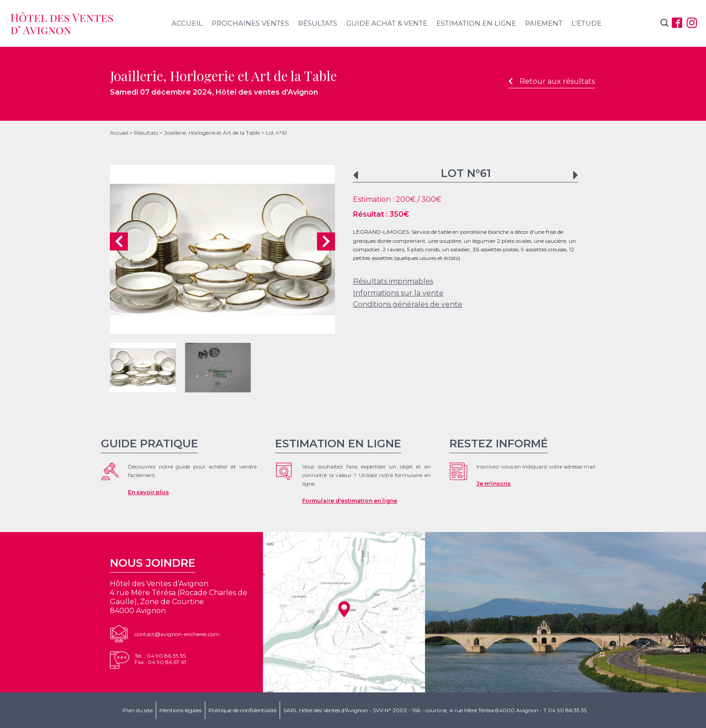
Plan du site (138, 710)
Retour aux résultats (552, 81)
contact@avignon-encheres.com (177, 634)
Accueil (187, 23)
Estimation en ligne (476, 23)
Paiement (544, 23)
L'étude (586, 23)
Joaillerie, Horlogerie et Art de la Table (212, 133)
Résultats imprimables (393, 281)
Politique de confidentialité (242, 710)
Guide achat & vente (387, 23)
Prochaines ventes (250, 23)
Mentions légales (181, 710)
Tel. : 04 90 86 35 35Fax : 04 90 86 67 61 (160, 659)
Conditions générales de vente (408, 304)
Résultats (318, 23)
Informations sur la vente (398, 293)
